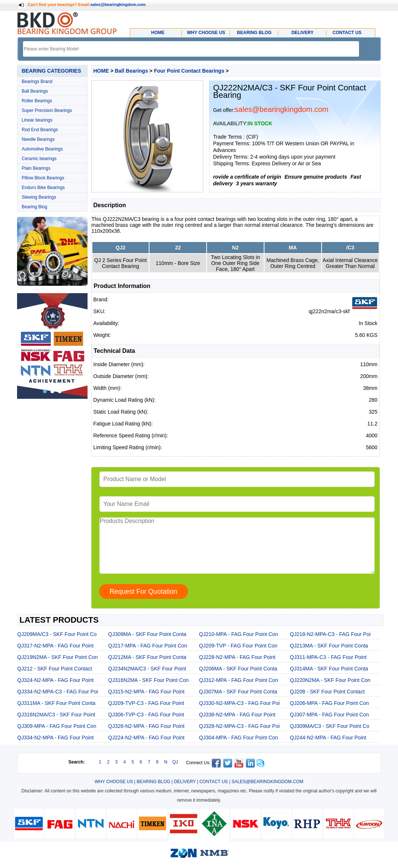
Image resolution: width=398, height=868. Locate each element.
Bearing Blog (35, 207)
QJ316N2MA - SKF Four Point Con (149, 680)
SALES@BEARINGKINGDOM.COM (267, 782)
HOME (101, 71)
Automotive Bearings (42, 149)
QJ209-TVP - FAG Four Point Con (238, 646)
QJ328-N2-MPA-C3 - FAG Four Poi (240, 726)
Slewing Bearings (39, 197)
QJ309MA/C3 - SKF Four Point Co (330, 726)
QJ (175, 762)
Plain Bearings (36, 168)
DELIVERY (185, 782)
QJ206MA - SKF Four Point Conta (238, 669)
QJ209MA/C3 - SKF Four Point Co (57, 634)
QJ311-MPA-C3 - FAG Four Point (328, 657)
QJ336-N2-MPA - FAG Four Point (237, 715)
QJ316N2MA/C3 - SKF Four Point (56, 715)
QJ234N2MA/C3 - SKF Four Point (147, 669)
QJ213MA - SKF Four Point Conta (329, 646)
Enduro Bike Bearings (43, 188)
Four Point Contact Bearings (189, 71)
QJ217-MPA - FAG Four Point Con (148, 646)
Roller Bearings (37, 101)
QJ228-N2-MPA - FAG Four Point (237, 657)
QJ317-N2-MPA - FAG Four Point (56, 646)
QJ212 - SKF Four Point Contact (55, 669)
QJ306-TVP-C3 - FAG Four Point (146, 715)
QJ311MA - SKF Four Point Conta (57, 703)
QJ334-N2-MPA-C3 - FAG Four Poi (58, 692)
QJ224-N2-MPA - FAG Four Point (147, 738)
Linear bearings (37, 120)
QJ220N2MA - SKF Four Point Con (330, 680)
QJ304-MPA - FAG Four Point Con (239, 738)
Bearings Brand (37, 82)
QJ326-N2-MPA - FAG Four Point (147, 726)
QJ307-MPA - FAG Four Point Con (330, 715)
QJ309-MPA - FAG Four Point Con (57, 726)
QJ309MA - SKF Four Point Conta (147, 634)
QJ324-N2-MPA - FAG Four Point (56, 680)
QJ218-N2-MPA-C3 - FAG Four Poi (330, 634)
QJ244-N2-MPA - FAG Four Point (328, 738)
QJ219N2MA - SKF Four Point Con (58, 657)
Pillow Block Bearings (43, 178)
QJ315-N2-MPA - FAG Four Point (147, 692)
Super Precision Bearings (47, 110)
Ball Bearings (35, 91)
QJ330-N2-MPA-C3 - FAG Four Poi (240, 703)
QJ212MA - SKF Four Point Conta (147, 657)
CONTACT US (213, 782)
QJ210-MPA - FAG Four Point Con (239, 634)
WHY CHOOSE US (114, 782)
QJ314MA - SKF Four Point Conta (329, 669)
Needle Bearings (38, 139)
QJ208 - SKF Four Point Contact (328, 692)
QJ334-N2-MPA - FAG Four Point (56, 738)
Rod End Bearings (40, 130)
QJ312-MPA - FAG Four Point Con (239, 680)
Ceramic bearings (39, 159)
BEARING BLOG (153, 782)
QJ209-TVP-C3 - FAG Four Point (146, 703)
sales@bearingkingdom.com (118, 4)
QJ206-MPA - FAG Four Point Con (330, 703)
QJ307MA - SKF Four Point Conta (238, 692)
